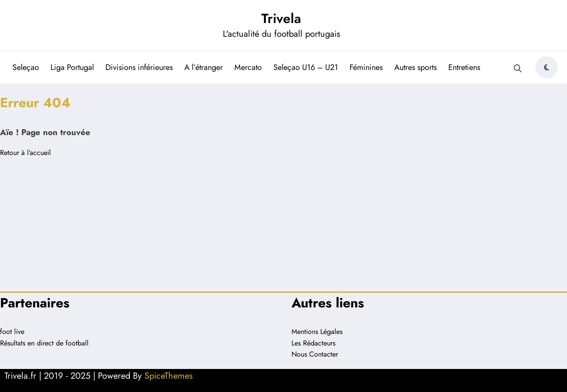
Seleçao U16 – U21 (306, 67)
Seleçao (26, 67)
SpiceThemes (169, 376)
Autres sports (416, 67)
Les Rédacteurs (313, 343)
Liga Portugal (72, 67)
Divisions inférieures (139, 67)
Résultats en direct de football (44, 343)
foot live (12, 332)
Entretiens (464, 67)
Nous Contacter (315, 354)
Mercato (248, 67)
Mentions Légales (317, 332)
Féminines (366, 67)
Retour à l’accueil (25, 153)
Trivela (281, 18)
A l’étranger (204, 67)
